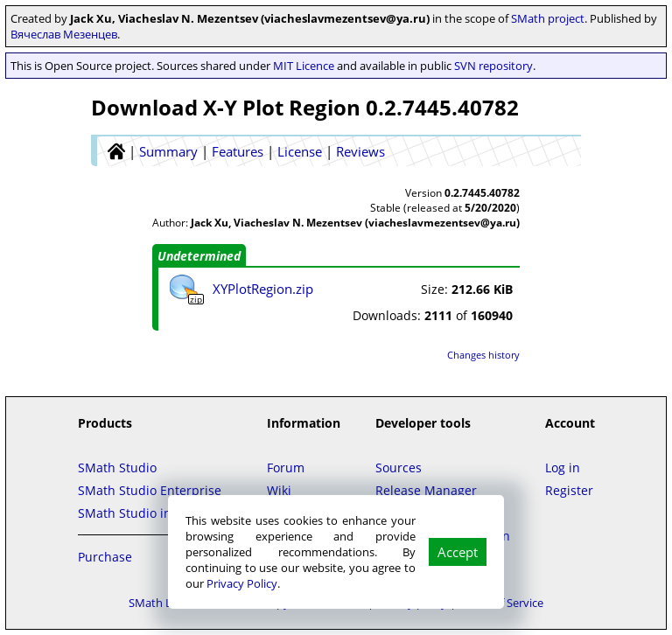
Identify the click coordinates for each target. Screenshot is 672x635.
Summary (168, 151)
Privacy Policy (242, 583)
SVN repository (493, 66)
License (300, 151)
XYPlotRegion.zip (263, 289)
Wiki (279, 490)
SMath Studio (117, 468)
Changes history (483, 355)
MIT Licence (304, 66)
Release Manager (426, 490)
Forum (286, 468)
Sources (399, 468)
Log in (563, 468)
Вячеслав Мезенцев (64, 34)
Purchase (105, 557)
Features (238, 151)
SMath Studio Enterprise (150, 490)
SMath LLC (157, 603)
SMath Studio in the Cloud (155, 513)
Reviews (360, 151)
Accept (458, 552)
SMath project (548, 18)
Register (569, 490)
